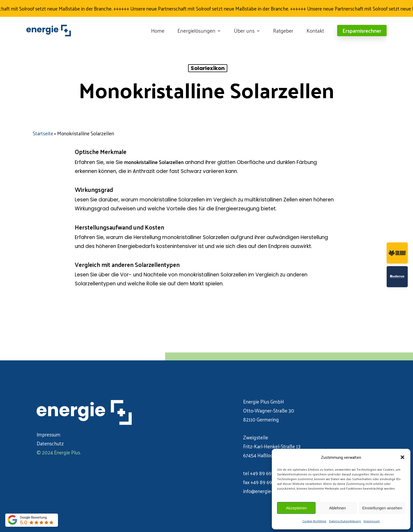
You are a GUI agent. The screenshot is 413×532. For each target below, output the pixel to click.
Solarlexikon (208, 68)
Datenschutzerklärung (345, 521)
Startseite (43, 133)
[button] (402, 457)
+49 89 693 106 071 (271, 482)
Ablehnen (337, 508)
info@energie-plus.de (265, 491)
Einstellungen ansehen (382, 508)
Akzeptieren (296, 508)
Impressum (372, 521)
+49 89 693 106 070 (271, 473)
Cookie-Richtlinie (314, 521)
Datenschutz (50, 443)
